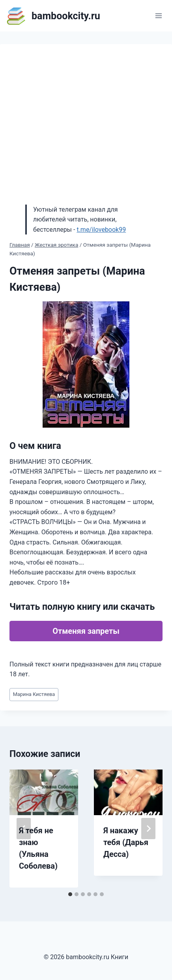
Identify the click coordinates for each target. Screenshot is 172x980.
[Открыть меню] (158, 16)
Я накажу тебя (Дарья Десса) (126, 842)
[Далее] (148, 829)
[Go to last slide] (24, 829)
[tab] (70, 894)
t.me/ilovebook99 (101, 230)
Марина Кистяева (34, 694)
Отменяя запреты (86, 631)
